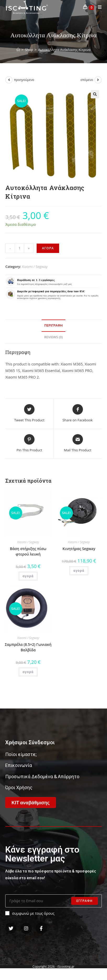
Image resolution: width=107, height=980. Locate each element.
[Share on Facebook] (78, 414)
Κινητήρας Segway (79, 549)
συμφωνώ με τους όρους (30, 913)
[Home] (18, 50)
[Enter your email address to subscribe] (53, 901)
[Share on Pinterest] (29, 444)
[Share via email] (78, 444)
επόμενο (87, 80)
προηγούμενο (24, 80)
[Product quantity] (19, 248)
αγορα (48, 248)
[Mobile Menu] (98, 7)
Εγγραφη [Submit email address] (85, 901)
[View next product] (98, 80)
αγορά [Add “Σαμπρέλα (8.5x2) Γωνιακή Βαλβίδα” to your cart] (28, 672)
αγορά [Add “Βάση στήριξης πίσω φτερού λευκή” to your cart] (28, 576)
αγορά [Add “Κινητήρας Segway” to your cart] (79, 571)
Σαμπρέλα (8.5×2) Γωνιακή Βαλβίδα (28, 647)
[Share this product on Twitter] (29, 414)
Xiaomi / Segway (35, 267)
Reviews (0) (53, 337)
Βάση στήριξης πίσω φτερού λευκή (28, 551)
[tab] (53, 326)
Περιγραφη (53, 325)
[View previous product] (9, 80)
